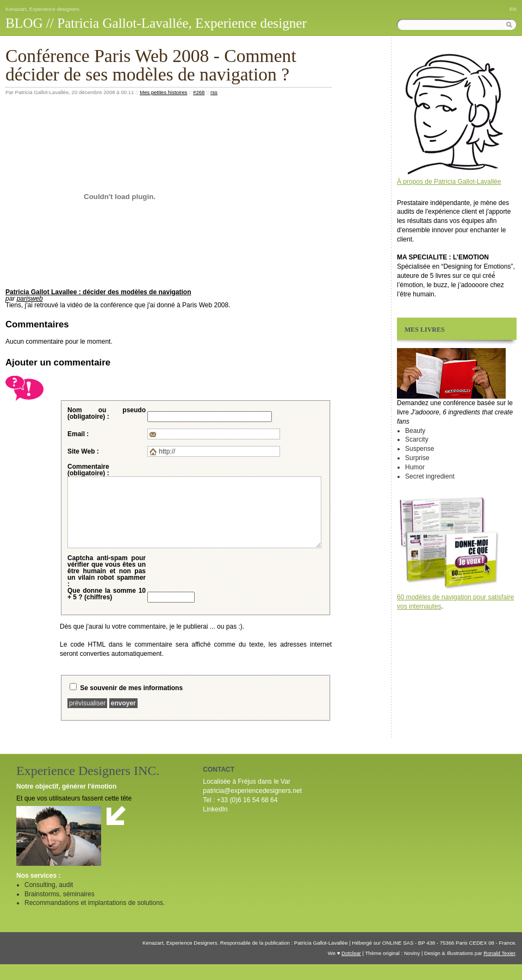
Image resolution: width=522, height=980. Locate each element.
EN (513, 9)
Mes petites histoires (163, 92)
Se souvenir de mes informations (131, 688)
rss (214, 92)
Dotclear (351, 953)
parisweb (30, 299)
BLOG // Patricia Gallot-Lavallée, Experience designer (156, 23)
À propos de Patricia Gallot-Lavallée (449, 182)
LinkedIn (215, 809)
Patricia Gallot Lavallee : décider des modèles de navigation (98, 292)
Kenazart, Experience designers (42, 9)
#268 (199, 92)
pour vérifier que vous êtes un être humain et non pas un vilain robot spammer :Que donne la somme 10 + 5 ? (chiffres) (107, 578)
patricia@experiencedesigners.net (252, 791)
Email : (78, 434)
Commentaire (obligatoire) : (88, 470)
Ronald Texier (499, 953)
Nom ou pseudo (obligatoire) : (107, 413)
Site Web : (83, 451)
